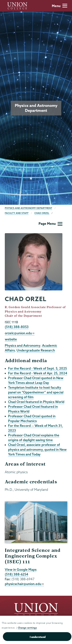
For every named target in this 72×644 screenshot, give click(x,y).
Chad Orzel (42, 213)
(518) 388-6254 (17, 574)
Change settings (27, 628)
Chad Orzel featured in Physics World (36, 402)
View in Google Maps (21, 569)
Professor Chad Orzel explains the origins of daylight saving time (34, 438)
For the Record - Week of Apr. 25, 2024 (38, 373)
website (11, 339)
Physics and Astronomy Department (29, 208)
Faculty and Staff (17, 213)
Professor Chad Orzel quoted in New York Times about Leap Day (36, 380)
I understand (38, 637)
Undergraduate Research (36, 350)
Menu (60, 6)
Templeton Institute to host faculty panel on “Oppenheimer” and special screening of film (36, 392)
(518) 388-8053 (17, 327)
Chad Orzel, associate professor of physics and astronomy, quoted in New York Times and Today (37, 449)
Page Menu (50, 224)
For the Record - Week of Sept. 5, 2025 (37, 368)
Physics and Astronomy (23, 345)
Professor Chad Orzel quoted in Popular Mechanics (32, 418)
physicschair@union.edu (24, 584)
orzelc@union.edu (20, 333)
